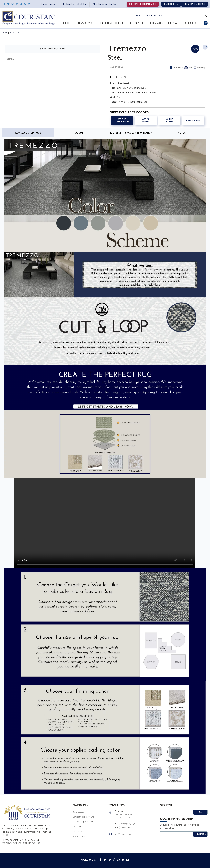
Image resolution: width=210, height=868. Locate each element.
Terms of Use (32, 843)
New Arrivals (85, 23)
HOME (5, 33)
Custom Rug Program (111, 23)
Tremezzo (14, 33)
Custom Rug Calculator (74, 4)
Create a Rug (193, 120)
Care (190, 67)
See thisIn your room (122, 120)
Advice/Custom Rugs (28, 133)
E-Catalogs (178, 67)
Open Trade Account (194, 4)
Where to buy (169, 120)
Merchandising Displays (105, 4)
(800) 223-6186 (128, 824)
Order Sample (146, 120)
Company (172, 23)
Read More (7, 835)
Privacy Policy (12, 843)
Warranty (201, 67)
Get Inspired (136, 23)
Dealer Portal (171, 4)
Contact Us (77, 832)
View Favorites (79, 837)
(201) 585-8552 (126, 828)
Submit (200, 834)
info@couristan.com (124, 834)
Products (66, 23)
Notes (182, 133)
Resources (190, 23)
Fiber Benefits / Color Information (131, 133)
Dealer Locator (48, 4)
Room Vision (157, 23)
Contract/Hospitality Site (143, 4)
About (79, 133)
